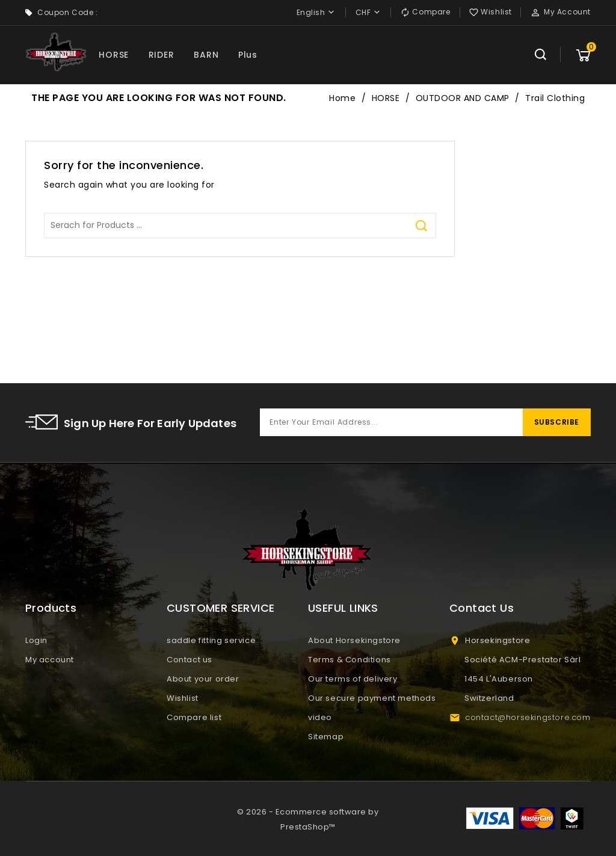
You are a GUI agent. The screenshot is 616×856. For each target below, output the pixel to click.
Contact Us (482, 608)
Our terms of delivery (353, 679)
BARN (206, 55)
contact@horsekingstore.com (528, 717)
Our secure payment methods (372, 698)
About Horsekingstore (354, 640)
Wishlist (183, 698)
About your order (203, 679)
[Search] (240, 226)
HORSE (114, 55)
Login (36, 640)
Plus (248, 55)
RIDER (162, 55)
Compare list (194, 717)
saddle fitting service (211, 640)
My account (50, 660)
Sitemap (326, 737)
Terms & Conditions (350, 660)
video (320, 717)
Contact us (189, 660)
